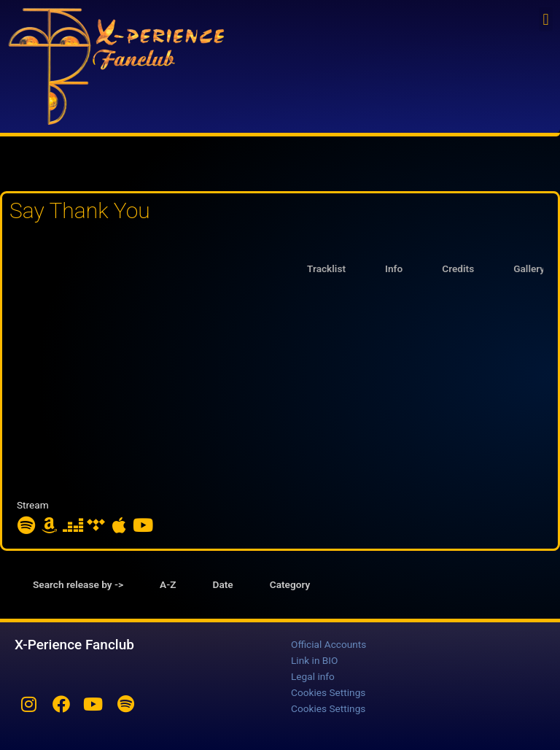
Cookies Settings (328, 692)
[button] (546, 19)
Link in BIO (314, 660)
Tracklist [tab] (326, 268)
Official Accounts (328, 644)
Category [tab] (290, 584)
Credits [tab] (458, 268)
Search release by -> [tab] (78, 584)
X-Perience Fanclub (74, 645)
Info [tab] (394, 268)
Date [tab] (223, 584)
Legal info (313, 676)
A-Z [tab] (168, 584)
